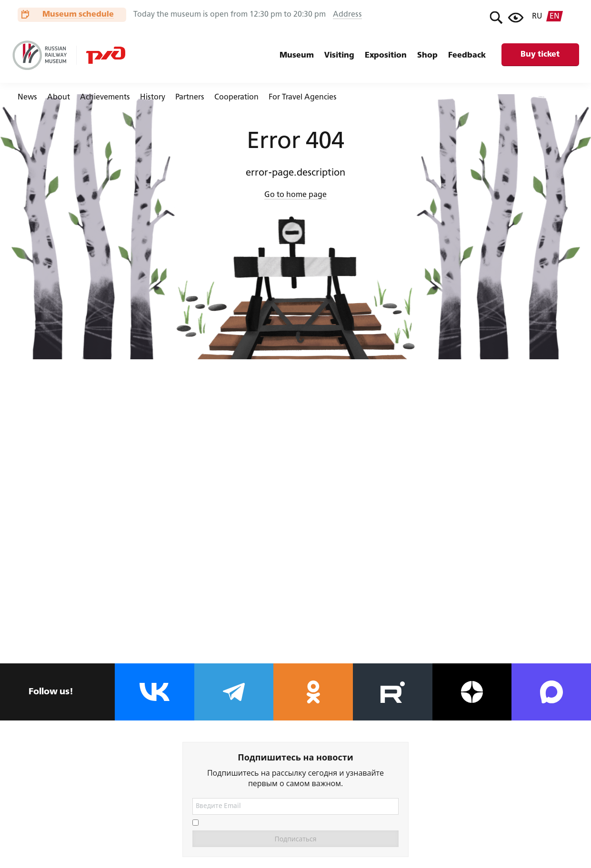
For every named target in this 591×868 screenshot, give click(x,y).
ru (537, 17)
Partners (190, 98)
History (153, 98)
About (59, 98)
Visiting (339, 55)
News (27, 98)
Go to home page (295, 195)
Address (347, 15)
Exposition (386, 55)
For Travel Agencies (303, 98)
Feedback (467, 55)
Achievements (105, 98)
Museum (297, 55)
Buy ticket (540, 54)
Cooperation (236, 98)
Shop (427, 55)
